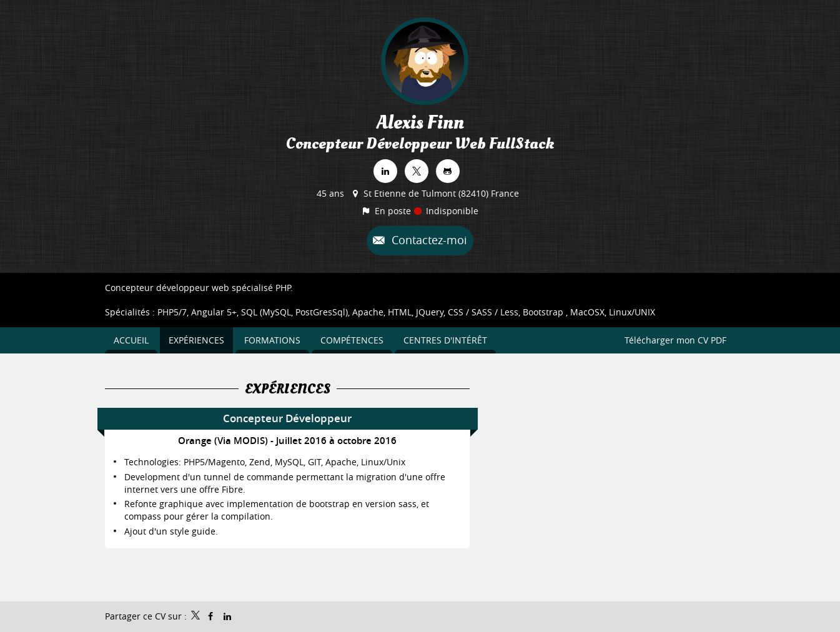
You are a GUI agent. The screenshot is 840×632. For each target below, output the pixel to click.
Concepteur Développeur (287, 418)
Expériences (288, 389)
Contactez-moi (428, 240)
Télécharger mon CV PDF (675, 340)
